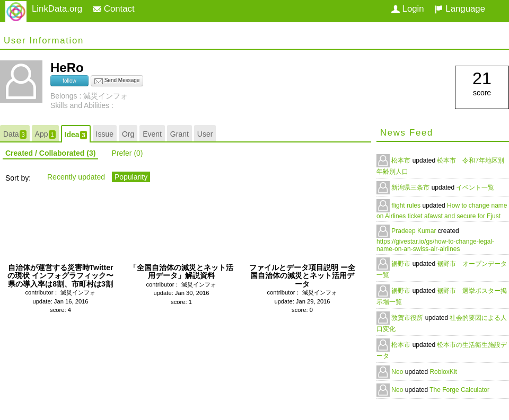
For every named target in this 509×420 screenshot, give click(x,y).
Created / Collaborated (50, 153)
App (45, 134)
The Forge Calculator (459, 390)
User (205, 134)
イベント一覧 (475, 187)
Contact (114, 9)
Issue (105, 134)
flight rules (407, 205)
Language (460, 9)
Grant (179, 134)
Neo (398, 372)
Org (128, 134)
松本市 (402, 160)
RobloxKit (443, 372)
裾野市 (402, 264)
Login (408, 9)
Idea (76, 135)
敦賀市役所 (408, 318)
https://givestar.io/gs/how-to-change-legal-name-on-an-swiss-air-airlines (435, 245)
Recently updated (76, 177)
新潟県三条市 (411, 187)
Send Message (117, 81)
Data (15, 134)
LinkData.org (57, 9)
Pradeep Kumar (414, 231)
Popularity (131, 177)
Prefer (127, 153)
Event (152, 134)
